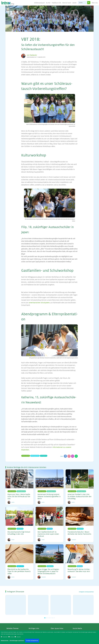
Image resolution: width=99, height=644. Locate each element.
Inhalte (12, 637)
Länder (74, 3)
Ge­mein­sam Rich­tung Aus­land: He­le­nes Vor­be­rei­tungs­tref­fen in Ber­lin (49, 497)
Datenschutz (5, 641)
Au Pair (48, 3)
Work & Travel (67, 3)
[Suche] (83, 3)
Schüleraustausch (39, 3)
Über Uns (95, 3)
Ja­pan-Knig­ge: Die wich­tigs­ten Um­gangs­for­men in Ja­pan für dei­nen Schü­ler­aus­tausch (48, 571)
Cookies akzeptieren (32, 641)
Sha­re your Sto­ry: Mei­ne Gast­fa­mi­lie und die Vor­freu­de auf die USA (19, 497)
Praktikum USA (56, 3)
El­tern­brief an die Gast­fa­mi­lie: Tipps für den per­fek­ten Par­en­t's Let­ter (19, 571)
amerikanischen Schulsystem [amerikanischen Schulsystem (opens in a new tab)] (39, 303)
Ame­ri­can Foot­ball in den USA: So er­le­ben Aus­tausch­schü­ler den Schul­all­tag (80, 497)
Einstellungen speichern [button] (17, 641)
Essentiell (5, 637)
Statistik (19, 637)
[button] (45, 618)
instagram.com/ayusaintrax (86, 592)
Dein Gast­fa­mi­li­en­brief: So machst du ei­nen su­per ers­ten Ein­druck (48, 534)
